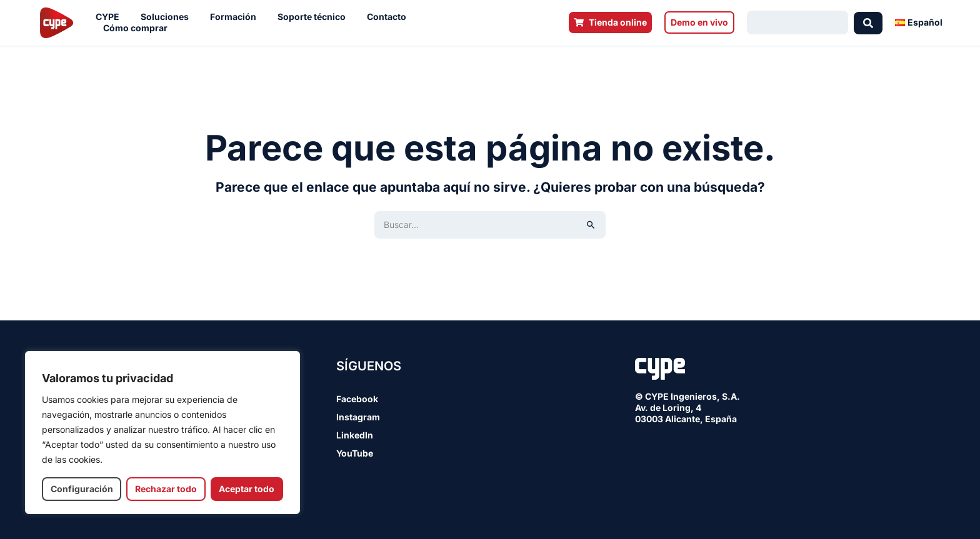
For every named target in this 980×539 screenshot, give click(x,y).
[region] (162, 433)
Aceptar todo (247, 489)
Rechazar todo (166, 489)
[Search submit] (868, 22)
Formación (236, 17)
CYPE (111, 17)
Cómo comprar (138, 28)
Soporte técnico (315, 17)
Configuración (82, 489)
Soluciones (168, 17)
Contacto (390, 17)
